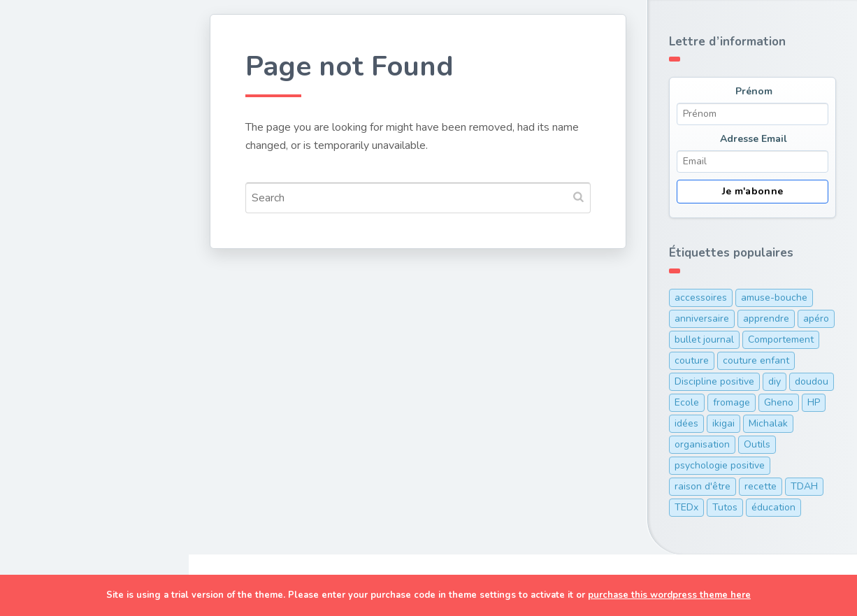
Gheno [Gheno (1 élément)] (779, 402)
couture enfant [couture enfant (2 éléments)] (756, 360)
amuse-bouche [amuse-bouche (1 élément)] (774, 298)
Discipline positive (80, 295)
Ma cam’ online (71, 425)
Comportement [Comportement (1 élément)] (781, 339)
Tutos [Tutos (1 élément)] (725, 507)
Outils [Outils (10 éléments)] (757, 444)
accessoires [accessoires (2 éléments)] (701, 298)
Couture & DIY (69, 161)
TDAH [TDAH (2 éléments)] (804, 486)
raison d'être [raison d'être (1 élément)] (703, 486)
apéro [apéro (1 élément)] (816, 318)
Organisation (65, 327)
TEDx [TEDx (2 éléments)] (686, 507)
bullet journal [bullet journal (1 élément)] (704, 339)
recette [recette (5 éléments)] (761, 486)
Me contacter (67, 458)
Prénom (754, 91)
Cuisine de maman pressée (80, 203)
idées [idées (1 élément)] (686, 423)
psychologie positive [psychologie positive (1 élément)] (720, 465)
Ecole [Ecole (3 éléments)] (687, 402)
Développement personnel (74, 253)
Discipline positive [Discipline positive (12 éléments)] (714, 381)
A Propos (55, 393)
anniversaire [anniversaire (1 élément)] (702, 318)
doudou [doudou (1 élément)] (812, 381)
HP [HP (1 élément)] (814, 402)
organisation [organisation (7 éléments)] (702, 444)
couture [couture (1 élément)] (692, 360)
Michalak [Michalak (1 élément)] (768, 423)
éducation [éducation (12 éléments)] (773, 507)
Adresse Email (754, 139)
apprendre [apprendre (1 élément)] (766, 318)
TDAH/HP (56, 360)
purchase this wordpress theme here (669, 595)
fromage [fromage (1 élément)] (732, 402)
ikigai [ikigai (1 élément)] (723, 423)
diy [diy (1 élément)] (775, 381)
